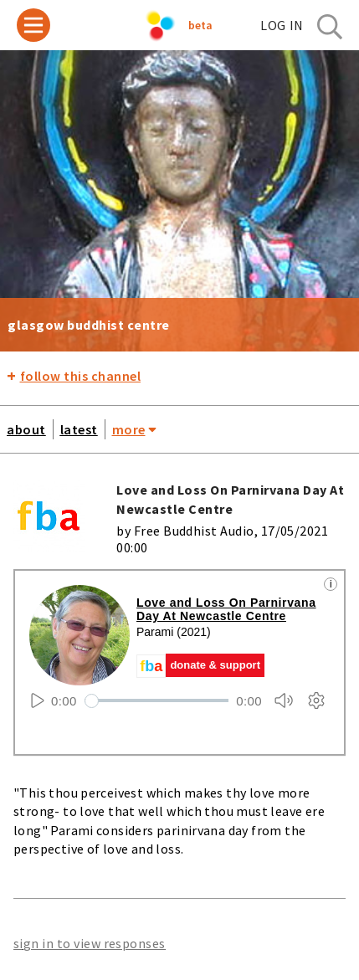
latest (79, 429)
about (26, 429)
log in (282, 25)
